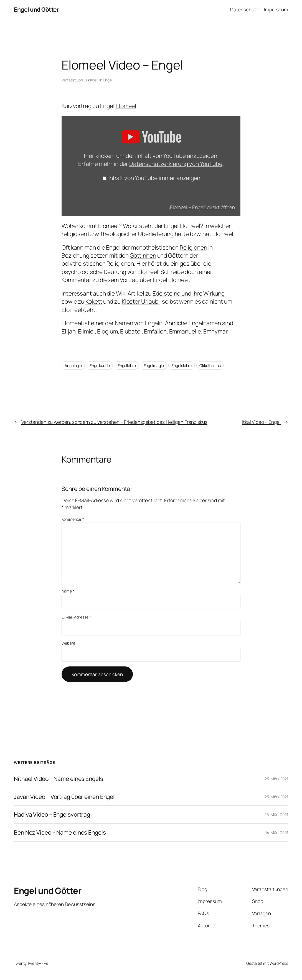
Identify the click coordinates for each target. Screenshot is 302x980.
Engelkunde (100, 365)
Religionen (193, 247)
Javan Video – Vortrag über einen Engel (64, 797)
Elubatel (131, 331)
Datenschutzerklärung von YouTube (176, 164)
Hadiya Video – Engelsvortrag (52, 815)
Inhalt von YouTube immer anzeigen (154, 178)
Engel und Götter (36, 9)
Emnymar (215, 331)
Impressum (276, 9)
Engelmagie (154, 365)
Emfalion (155, 331)
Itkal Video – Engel (261, 422)
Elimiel (86, 331)
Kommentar (73, 519)
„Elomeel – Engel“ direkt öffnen (202, 207)
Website (68, 643)
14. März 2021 (277, 833)
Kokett (94, 301)
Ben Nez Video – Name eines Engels (60, 833)
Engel (108, 80)
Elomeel (126, 106)
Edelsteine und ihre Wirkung (188, 293)
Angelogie (73, 365)
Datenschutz (244, 9)
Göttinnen (143, 255)
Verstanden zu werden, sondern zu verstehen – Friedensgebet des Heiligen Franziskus (114, 422)
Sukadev (91, 80)
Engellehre (127, 365)
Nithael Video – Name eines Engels (59, 779)
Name (68, 591)
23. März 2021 (276, 779)
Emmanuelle (185, 331)
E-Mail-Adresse (76, 617)
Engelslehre (182, 365)
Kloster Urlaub (141, 301)
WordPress (279, 963)
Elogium (107, 331)
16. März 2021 (277, 814)
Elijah (68, 331)
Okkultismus (210, 365)
